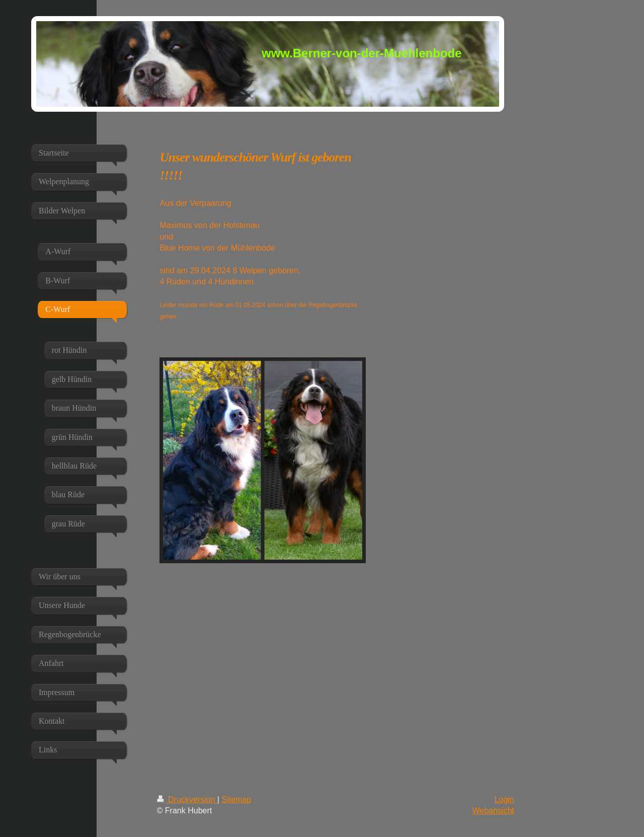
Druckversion (187, 800)
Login (504, 800)
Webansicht (493, 811)
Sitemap (236, 800)
